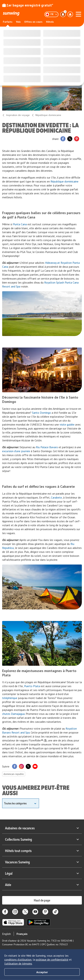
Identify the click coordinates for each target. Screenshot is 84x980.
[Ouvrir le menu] (78, 14)
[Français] (51, 14)
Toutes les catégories (15, 803)
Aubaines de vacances (42, 828)
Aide (42, 885)
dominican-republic (14, 774)
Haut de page (42, 900)
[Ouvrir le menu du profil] (70, 14)
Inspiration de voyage (16, 115)
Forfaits (8, 22)
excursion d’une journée (16, 451)
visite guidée (67, 424)
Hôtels (50, 22)
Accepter (42, 972)
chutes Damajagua (13, 714)
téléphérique (10, 698)
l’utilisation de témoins (18, 963)
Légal (42, 873)
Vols (18, 22)
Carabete (56, 497)
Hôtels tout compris (42, 851)
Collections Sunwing (42, 839)
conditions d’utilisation (18, 960)
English (6, 934)
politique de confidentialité (52, 960)
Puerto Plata (32, 686)
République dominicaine (46, 115)
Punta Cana (20, 224)
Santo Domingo (41, 413)
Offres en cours (33, 22)
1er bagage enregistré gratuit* (28, 5)
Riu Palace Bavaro (47, 447)
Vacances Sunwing (42, 862)
